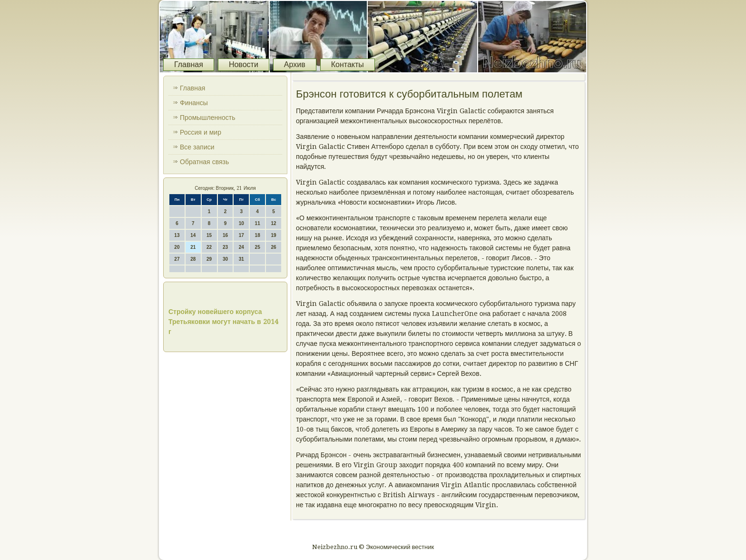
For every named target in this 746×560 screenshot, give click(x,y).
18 (258, 235)
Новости (244, 64)
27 (177, 259)
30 (225, 259)
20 (177, 247)
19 (273, 235)
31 (241, 259)
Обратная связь (204, 162)
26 (273, 247)
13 (177, 235)
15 (209, 235)
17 (241, 235)
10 (241, 223)
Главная (189, 64)
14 (193, 235)
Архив (295, 64)
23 (225, 247)
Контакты (348, 64)
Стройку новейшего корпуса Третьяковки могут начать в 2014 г (223, 322)
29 (209, 259)
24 (241, 247)
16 (225, 235)
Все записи (197, 147)
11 (258, 223)
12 (273, 223)
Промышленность (207, 118)
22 (209, 247)
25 (258, 247)
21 (193, 247)
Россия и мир (201, 132)
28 (193, 259)
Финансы (194, 103)
